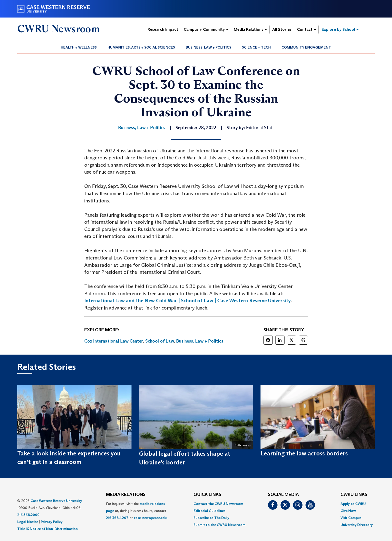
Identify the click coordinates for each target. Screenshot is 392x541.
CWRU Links (354, 495)
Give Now (348, 511)
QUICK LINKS (207, 495)
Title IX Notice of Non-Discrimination (47, 529)
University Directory (357, 525)
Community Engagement (306, 47)
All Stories (282, 29)
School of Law (160, 341)
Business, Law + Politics (208, 47)
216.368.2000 (28, 515)
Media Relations (250, 29)
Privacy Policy (52, 522)
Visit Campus (351, 518)
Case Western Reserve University (56, 501)
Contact (306, 29)
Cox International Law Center (114, 341)
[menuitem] (79, 47)
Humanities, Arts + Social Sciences (141, 47)
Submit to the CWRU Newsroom (219, 525)
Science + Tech (256, 47)
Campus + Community (206, 29)
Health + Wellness (79, 47)
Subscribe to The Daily (211, 518)
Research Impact (163, 29)
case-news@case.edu (150, 518)
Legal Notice (28, 522)
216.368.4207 (117, 518)
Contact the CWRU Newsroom (218, 504)
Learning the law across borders (304, 453)
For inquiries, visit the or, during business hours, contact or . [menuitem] (137, 511)
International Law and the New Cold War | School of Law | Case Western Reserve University (187, 301)
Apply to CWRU (353, 504)
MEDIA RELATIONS (126, 495)
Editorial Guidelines (209, 511)
